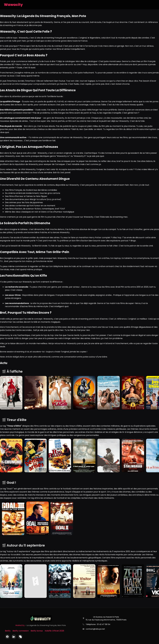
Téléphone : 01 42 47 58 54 (98, 624)
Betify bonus (37, 631)
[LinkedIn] (14, 637)
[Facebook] (7, 637)
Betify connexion (21, 631)
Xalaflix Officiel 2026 (54, 631)
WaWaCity (20, 625)
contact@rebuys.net (95, 629)
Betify (8, 631)
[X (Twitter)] (20, 637)
